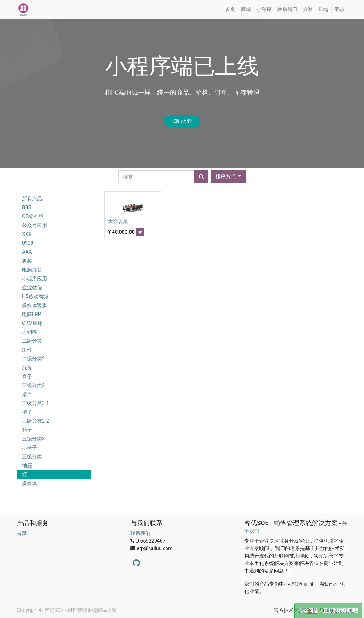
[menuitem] (230, 9)
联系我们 (140, 533)
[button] (228, 177)
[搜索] (201, 177)
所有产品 (32, 199)
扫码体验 (182, 121)
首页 (22, 533)
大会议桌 (118, 221)
